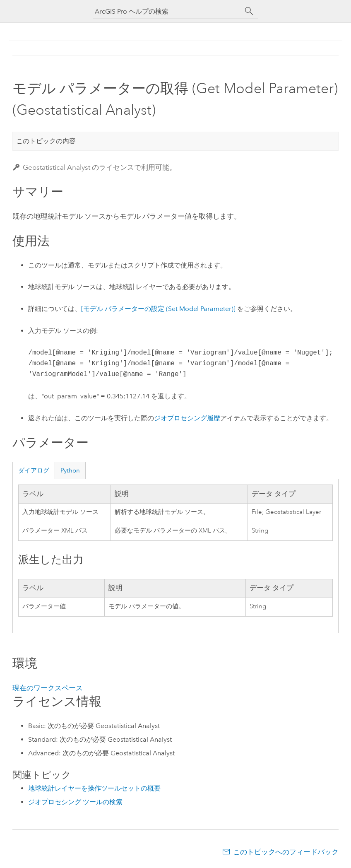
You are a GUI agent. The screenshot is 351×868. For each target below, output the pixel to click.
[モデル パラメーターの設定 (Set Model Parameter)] (158, 309)
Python (70, 470)
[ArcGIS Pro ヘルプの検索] (167, 11)
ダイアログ (34, 470)
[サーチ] (249, 11)
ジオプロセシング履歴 (187, 418)
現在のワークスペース (48, 688)
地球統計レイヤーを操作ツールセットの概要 (94, 788)
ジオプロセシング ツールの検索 (75, 802)
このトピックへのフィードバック (286, 852)
